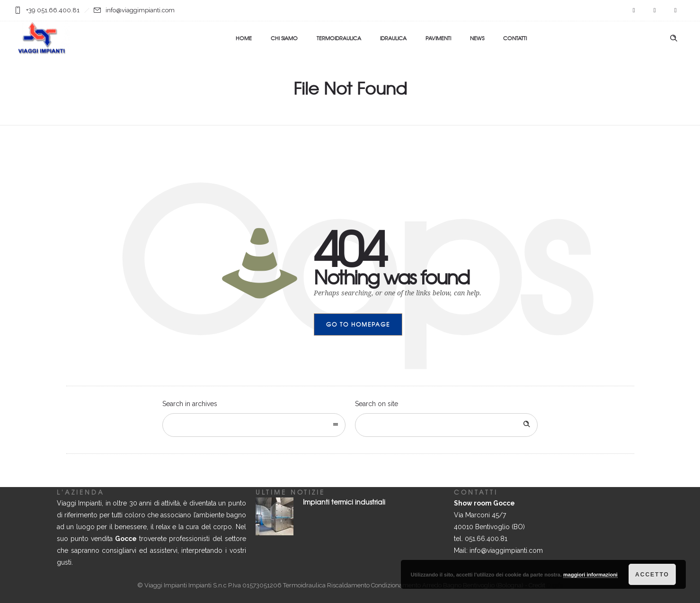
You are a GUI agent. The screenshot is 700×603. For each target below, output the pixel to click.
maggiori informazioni (590, 575)
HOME (244, 38)
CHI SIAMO (284, 38)
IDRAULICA (393, 38)
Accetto (652, 575)
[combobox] (254, 425)
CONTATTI (515, 38)
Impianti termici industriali (344, 502)
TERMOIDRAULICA (339, 38)
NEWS (477, 38)
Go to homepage (358, 324)
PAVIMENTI (438, 38)
